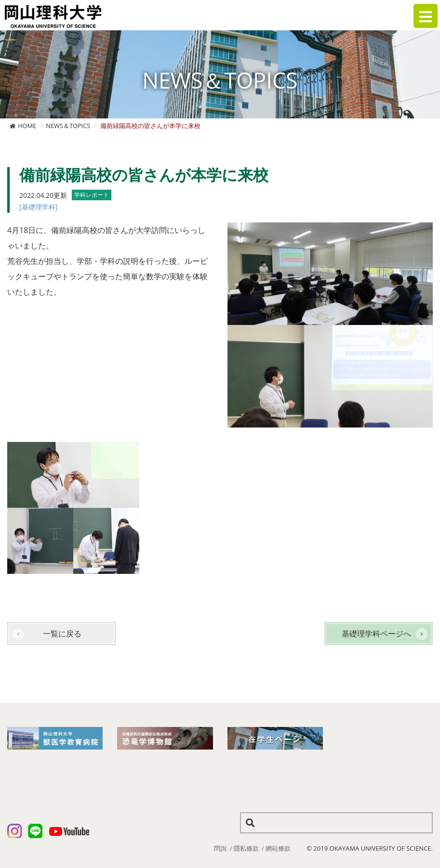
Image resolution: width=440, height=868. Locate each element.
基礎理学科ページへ (376, 634)
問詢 (220, 848)
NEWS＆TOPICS (68, 126)
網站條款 (278, 848)
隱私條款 (246, 848)
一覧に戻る (62, 634)
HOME (27, 126)
